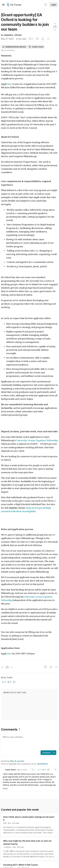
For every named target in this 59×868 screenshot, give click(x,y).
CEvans (18, 35)
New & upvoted (17, 761)
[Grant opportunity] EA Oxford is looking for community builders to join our (25, 22)
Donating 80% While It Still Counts (21, 865)
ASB (5, 823)
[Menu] (3, 5)
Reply (5, 788)
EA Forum (14, 5)
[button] (4, 682)
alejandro (9, 35)
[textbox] (29, 742)
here (10, 654)
